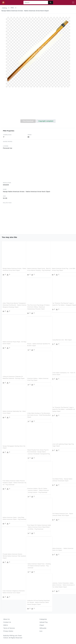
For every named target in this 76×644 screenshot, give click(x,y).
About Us (7, 619)
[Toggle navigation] (73, 3)
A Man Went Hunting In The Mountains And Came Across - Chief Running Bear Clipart (38, 412)
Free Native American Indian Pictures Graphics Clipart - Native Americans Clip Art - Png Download (13, 480)
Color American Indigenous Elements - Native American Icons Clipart (13, 590)
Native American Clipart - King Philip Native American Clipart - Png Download (13, 517)
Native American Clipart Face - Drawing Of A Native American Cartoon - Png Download (36, 563)
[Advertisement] (38, 105)
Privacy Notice (8, 631)
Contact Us (7, 622)
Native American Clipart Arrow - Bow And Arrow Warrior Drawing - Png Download (38, 268)
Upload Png (43, 622)
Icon (41, 631)
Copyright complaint (46, 121)
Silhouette (43, 628)
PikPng (5, 8)
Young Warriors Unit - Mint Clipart (62, 337)
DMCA (6, 625)
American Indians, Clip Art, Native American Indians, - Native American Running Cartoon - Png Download (38, 488)
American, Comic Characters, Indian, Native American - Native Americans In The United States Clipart (63, 582)
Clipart (42, 625)
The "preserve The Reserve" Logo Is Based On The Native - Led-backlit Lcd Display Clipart (63, 407)
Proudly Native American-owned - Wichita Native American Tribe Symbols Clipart (13, 553)
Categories (43, 619)
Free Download (28, 121)
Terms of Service (9, 628)
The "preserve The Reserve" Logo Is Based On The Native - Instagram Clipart (63, 302)
